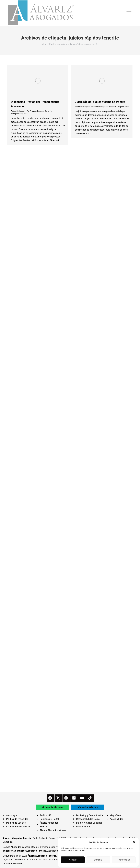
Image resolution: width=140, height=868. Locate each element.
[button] (134, 842)
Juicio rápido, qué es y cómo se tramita (100, 102)
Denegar (98, 860)
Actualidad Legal (18, 111)
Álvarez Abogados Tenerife (42, 856)
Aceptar (73, 860)
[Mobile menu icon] (129, 13)
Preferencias (124, 860)
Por (39, 111)
